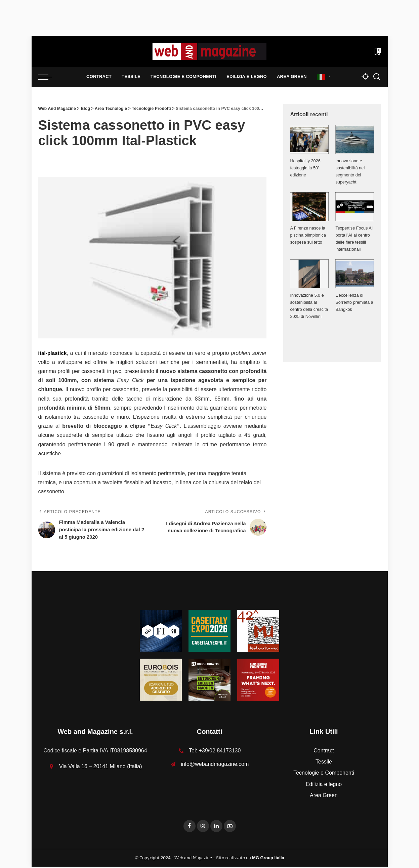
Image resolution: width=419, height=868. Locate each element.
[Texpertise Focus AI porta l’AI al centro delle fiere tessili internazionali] (355, 207)
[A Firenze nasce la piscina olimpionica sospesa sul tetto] (309, 207)
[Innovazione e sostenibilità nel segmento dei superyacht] (355, 139)
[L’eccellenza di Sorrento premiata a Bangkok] (355, 274)
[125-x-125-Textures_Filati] (161, 632)
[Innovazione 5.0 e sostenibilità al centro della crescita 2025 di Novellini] (309, 274)
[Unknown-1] (209, 632)
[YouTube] (230, 827)
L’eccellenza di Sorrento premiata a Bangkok (354, 302)
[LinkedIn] (216, 827)
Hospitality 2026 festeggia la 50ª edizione (305, 168)
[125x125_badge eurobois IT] (161, 681)
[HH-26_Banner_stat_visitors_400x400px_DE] (209, 681)
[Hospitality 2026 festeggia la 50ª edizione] (309, 139)
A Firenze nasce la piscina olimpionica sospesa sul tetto (308, 235)
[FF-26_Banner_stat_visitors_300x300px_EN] (258, 681)
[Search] (377, 77)
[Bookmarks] (377, 51)
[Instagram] (203, 827)
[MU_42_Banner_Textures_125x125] (258, 632)
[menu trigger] (48, 77)
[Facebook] (190, 827)
